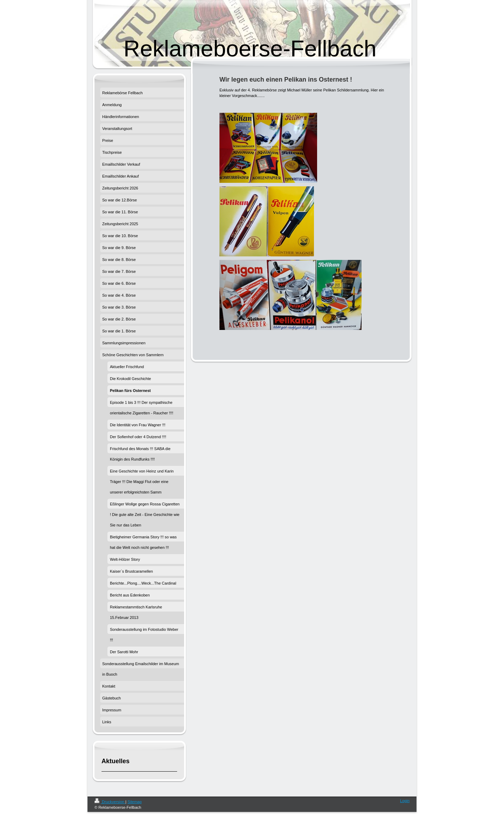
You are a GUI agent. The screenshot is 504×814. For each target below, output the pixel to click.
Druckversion (110, 802)
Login (405, 801)
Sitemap (134, 802)
